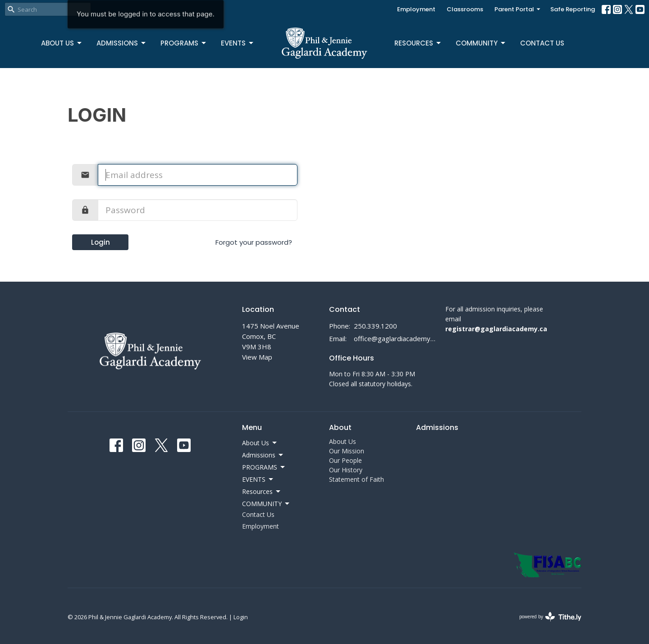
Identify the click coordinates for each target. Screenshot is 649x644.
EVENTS (238, 43)
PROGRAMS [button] (264, 467)
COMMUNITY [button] (266, 504)
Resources (418, 43)
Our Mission (347, 451)
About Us (62, 43)
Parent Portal (518, 9)
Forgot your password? (254, 242)
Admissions (122, 43)
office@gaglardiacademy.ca (395, 338)
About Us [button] (260, 443)
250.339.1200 (375, 326)
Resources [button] (262, 492)
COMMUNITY (481, 43)
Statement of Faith (356, 479)
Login (101, 242)
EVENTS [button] (258, 480)
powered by (550, 617)
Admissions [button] (263, 455)
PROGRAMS (184, 43)
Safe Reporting (573, 9)
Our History (346, 470)
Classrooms (465, 9)
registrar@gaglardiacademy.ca (496, 329)
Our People (345, 460)
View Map (257, 357)
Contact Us (542, 43)
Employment (416, 9)
